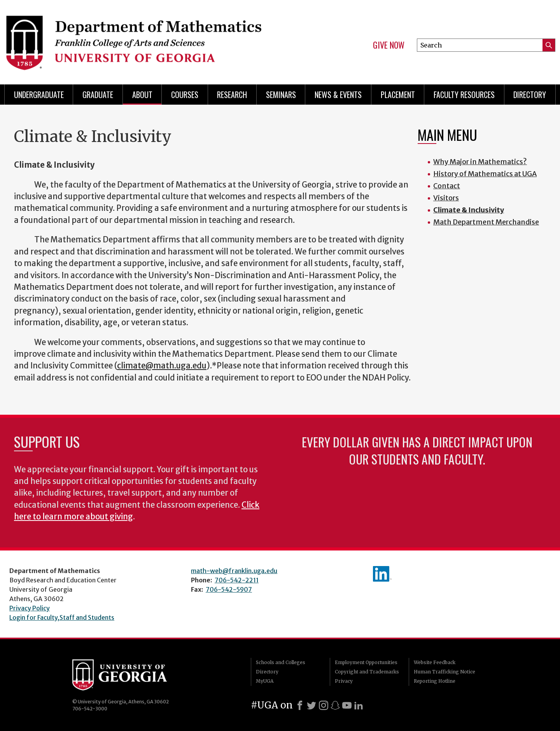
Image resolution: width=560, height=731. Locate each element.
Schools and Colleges (281, 662)
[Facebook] (300, 705)
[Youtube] (347, 705)
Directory (530, 95)
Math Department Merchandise (486, 222)
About (142, 95)
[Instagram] (324, 705)
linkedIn (382, 574)
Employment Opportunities (366, 662)
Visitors (446, 198)
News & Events (338, 95)
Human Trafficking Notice (444, 672)
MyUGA (265, 681)
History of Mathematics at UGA (485, 174)
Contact (447, 186)
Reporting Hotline (435, 681)
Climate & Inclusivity (469, 210)
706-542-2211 (237, 580)
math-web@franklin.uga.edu (234, 571)
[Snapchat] (335, 705)
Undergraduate (39, 95)
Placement (398, 95)
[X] (311, 705)
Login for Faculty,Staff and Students (62, 617)
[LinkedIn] (359, 705)
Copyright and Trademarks (367, 672)
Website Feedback (435, 662)
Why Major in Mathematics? (480, 162)
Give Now (389, 45)
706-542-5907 (229, 589)
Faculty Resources (464, 95)
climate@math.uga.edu (162, 366)
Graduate (98, 95)
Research (232, 95)
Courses (185, 95)
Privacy (344, 681)
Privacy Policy (30, 608)
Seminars (281, 95)
